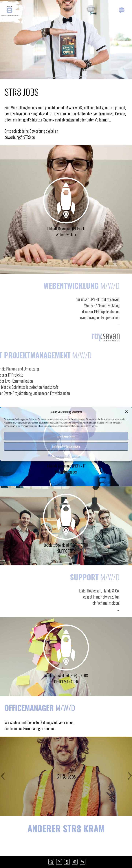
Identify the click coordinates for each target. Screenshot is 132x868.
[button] (126, 412)
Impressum (76, 456)
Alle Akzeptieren (66, 436)
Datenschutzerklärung (62, 456)
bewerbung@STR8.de (20, 137)
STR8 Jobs (66, 776)
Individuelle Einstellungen (66, 446)
